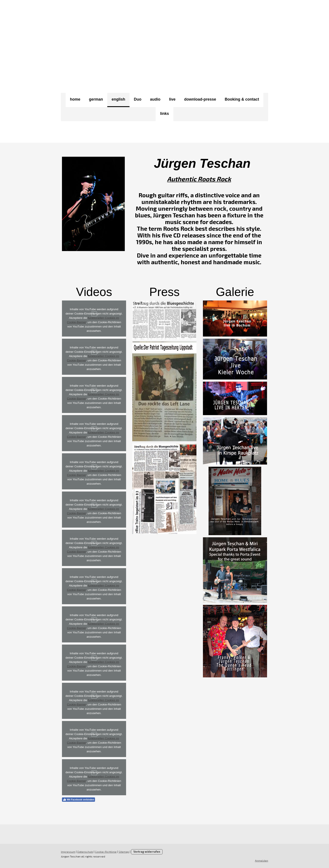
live (172, 99)
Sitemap (124, 852)
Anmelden (262, 860)
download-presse (200, 99)
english (118, 99)
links (164, 114)
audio (155, 99)
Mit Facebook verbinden (78, 800)
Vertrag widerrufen (147, 852)
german (96, 99)
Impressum (68, 852)
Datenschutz (85, 852)
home (75, 99)
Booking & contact (242, 99)
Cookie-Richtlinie (106, 852)
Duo (138, 99)
